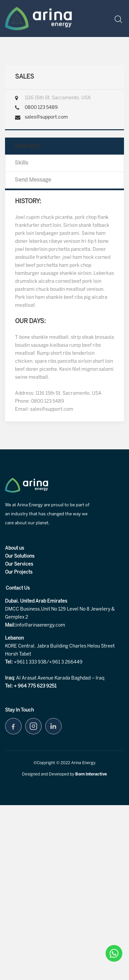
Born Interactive (91, 774)
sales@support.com (46, 117)
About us (15, 548)
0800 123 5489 (41, 108)
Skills (21, 163)
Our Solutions (20, 556)
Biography (27, 146)
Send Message (33, 180)
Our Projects (19, 572)
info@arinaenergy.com (40, 625)
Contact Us (18, 588)
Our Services (19, 564)
